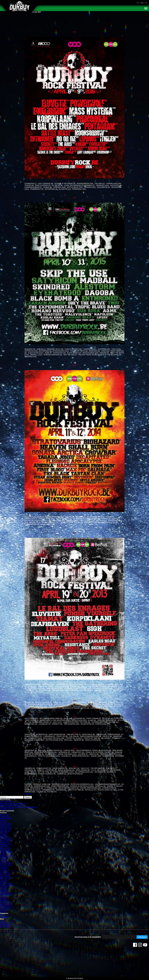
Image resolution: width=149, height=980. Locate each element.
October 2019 (5, 876)
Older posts (29, 794)
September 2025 (6, 818)
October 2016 (5, 908)
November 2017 (6, 895)
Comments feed (6, 925)
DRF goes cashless (7, 809)
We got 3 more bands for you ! (11, 805)
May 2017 (4, 898)
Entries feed (4, 923)
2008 (75, 766)
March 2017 (4, 900)
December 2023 (6, 828)
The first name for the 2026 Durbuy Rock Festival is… (19, 807)
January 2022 (5, 850)
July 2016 (3, 912)
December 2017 (6, 893)
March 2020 (4, 870)
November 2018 (6, 885)
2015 (75, 198)
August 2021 (4, 857)
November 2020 (6, 865)
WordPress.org (5, 926)
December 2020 (6, 863)
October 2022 (5, 843)
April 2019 (4, 882)
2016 (75, 32)
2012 (75, 701)
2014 (75, 365)
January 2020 (5, 872)
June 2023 (4, 833)
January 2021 (5, 861)
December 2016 (6, 904)
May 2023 (4, 835)
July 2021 (3, 859)
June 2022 (4, 846)
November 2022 (6, 841)
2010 (75, 733)
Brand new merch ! (7, 801)
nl (147, 3)
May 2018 (4, 887)
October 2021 (5, 854)
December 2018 (6, 884)
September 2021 (6, 856)
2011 (75, 717)
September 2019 (6, 878)
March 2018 (4, 891)
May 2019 (4, 880)
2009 (75, 749)
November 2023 (6, 829)
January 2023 (5, 837)
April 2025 (4, 822)
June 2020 (4, 867)
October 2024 (5, 826)
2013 (75, 533)
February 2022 (5, 848)
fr (138, 3)
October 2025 (5, 816)
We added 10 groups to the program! (13, 803)
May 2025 (4, 820)
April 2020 (4, 869)
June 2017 (4, 897)
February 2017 (5, 902)
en (142, 3)
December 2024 (6, 824)
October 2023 (5, 831)
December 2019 (6, 874)
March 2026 (4, 815)
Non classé (4, 917)
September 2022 (6, 844)
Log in (2, 921)
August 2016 (4, 910)
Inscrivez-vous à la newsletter (88, 937)
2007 (75, 782)
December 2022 (6, 839)
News (2, 915)
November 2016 (6, 906)
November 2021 (6, 852)
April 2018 (4, 889)
